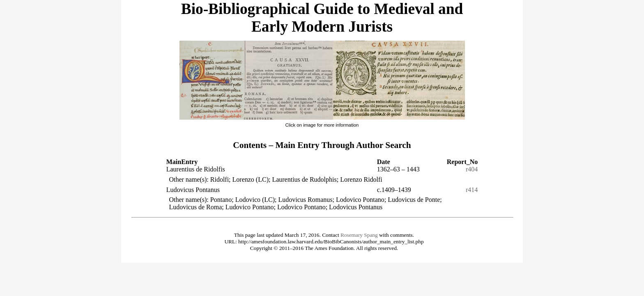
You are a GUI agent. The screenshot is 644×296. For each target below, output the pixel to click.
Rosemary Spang (359, 235)
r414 (472, 190)
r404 (472, 169)
